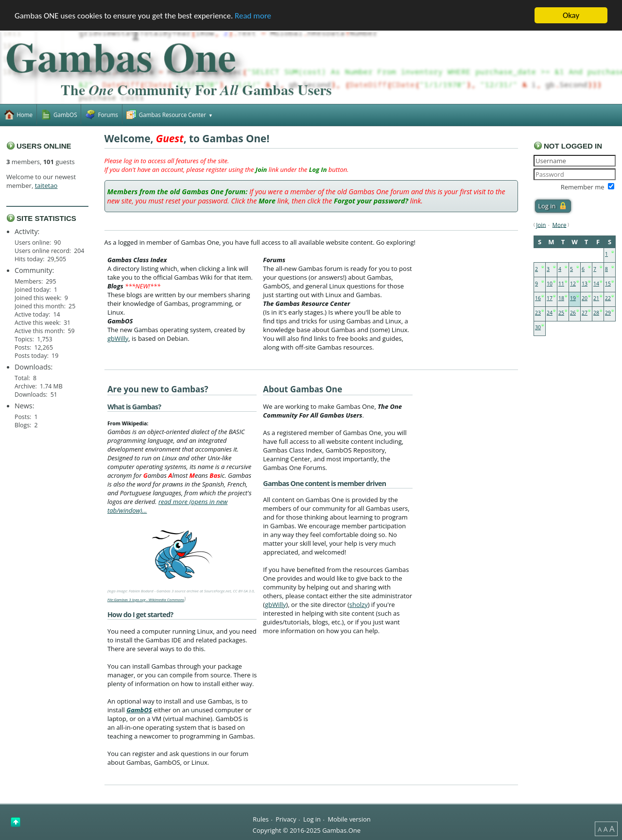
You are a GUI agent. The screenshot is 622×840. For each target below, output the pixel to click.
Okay (571, 15)
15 (608, 284)
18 (561, 298)
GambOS (139, 710)
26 (573, 313)
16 (538, 298)
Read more (253, 15)
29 (608, 313)
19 (573, 298)
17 (550, 298)
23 (538, 313)
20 (585, 298)
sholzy (359, 605)
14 (596, 284)
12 (573, 284)
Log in (312, 819)
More (560, 224)
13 (585, 284)
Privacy (286, 819)
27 (585, 313)
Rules (260, 819)
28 (596, 313)
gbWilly (118, 338)
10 (550, 284)
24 (550, 313)
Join (541, 224)
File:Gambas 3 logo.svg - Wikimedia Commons (146, 600)
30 (538, 327)
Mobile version (349, 819)
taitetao (46, 185)
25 (561, 313)
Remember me (583, 187)
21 (596, 298)
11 (561, 284)
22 (608, 298)
